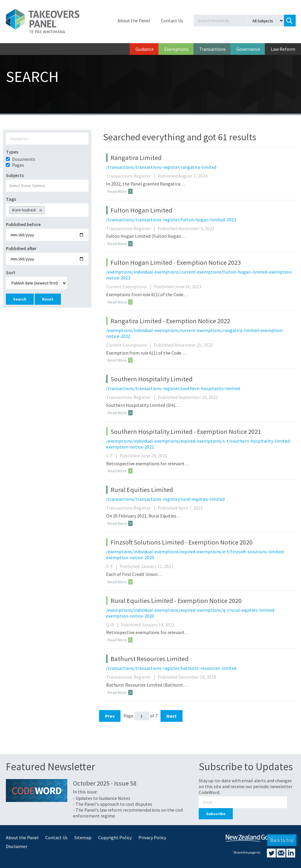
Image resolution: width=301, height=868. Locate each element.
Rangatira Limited (136, 158)
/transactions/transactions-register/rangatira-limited (161, 167)
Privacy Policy (152, 837)
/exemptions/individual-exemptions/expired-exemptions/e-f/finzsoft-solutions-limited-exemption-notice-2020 (196, 554)
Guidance (145, 49)
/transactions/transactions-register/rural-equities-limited (165, 499)
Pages (18, 165)
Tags (11, 199)
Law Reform (283, 49)
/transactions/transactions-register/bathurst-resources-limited (171, 668)
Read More (120, 191)
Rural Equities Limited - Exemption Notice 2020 (176, 601)
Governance (248, 49)
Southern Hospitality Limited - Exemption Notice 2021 (186, 432)
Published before (23, 224)
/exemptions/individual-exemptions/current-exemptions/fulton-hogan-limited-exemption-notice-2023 (199, 275)
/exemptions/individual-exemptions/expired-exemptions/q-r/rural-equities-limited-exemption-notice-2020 (191, 613)
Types (12, 152)
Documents (24, 159)
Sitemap (83, 837)
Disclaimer (17, 846)
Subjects (15, 175)
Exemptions (177, 49)
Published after (21, 248)
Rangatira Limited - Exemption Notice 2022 (170, 321)
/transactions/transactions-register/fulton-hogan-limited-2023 (171, 220)
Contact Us (172, 21)
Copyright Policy (115, 837)
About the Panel (134, 21)
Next (172, 716)
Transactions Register (131, 176)
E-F (112, 566)
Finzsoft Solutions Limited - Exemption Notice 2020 (182, 542)
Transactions (213, 49)
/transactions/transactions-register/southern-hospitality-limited (173, 388)
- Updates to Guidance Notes (102, 798)
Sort (11, 272)
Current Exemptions (129, 286)
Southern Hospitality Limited (152, 379)
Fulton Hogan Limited (141, 210)
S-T (112, 456)
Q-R (113, 625)
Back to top (282, 840)
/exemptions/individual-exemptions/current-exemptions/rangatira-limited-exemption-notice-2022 (195, 333)
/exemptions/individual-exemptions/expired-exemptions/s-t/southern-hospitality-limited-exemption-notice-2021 (199, 444)
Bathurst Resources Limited (150, 659)
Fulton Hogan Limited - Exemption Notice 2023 (176, 262)
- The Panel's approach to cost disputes (113, 804)
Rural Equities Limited (142, 490)
